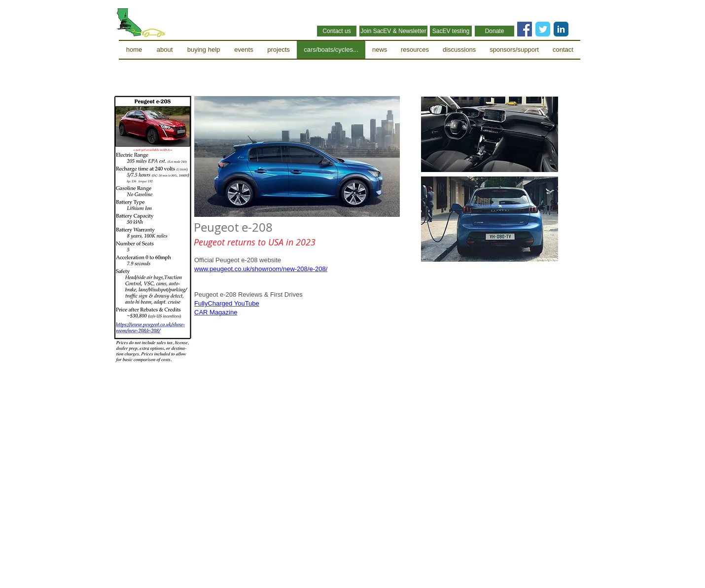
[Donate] (494, 31)
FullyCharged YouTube (227, 303)
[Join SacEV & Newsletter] (393, 31)
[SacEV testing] (451, 31)
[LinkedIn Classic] (561, 29)
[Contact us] (337, 31)
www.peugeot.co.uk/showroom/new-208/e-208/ (261, 269)
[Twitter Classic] (543, 29)
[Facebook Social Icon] (525, 29)
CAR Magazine (216, 312)
